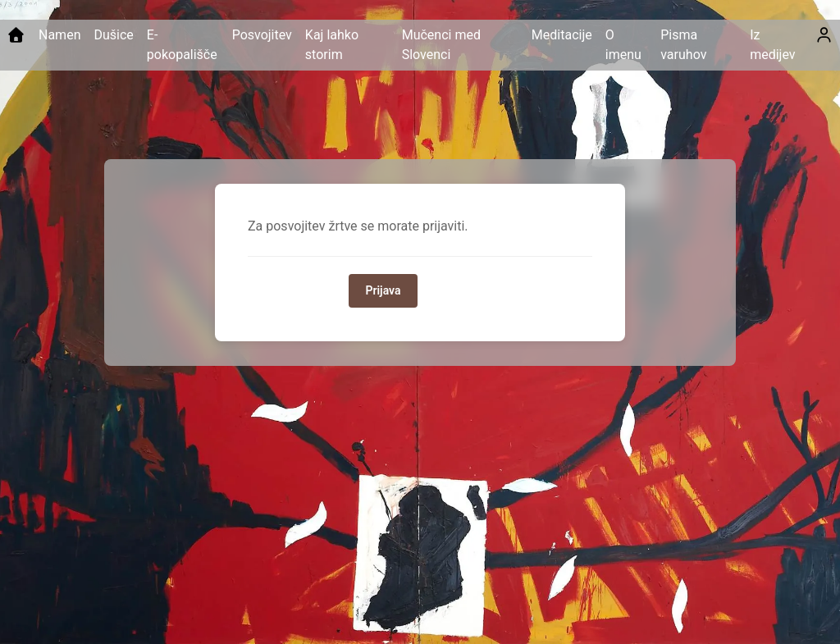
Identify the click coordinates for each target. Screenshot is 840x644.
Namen (59, 35)
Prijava (383, 290)
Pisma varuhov (683, 45)
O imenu (623, 45)
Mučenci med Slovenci (441, 45)
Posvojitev (262, 35)
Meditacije (562, 35)
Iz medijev (772, 45)
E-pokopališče (182, 45)
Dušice (113, 35)
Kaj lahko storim (332, 45)
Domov (456, 290)
